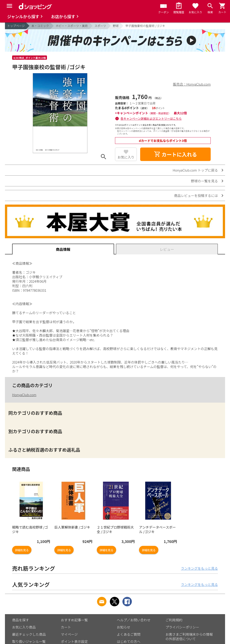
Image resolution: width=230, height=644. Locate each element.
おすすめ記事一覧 (74, 620)
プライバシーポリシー (182, 627)
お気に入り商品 (24, 627)
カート (66, 627)
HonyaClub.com (24, 395)
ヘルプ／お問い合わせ (134, 620)
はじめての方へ (129, 641)
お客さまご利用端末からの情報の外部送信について (189, 636)
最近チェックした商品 (29, 634)
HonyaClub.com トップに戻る (195, 170)
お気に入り (126, 157)
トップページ (16, 26)
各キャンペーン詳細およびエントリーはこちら (151, 118)
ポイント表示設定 (74, 641)
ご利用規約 (174, 620)
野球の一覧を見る (204, 181)
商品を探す (21, 620)
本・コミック (40, 26)
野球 (116, 26)
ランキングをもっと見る (199, 568)
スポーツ (100, 26)
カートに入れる (175, 154)
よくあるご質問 (129, 634)
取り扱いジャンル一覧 (29, 641)
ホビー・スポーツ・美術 (72, 26)
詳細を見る (22, 550)
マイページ (69, 634)
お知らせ (124, 627)
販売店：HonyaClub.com (192, 84)
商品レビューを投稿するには (196, 195)
